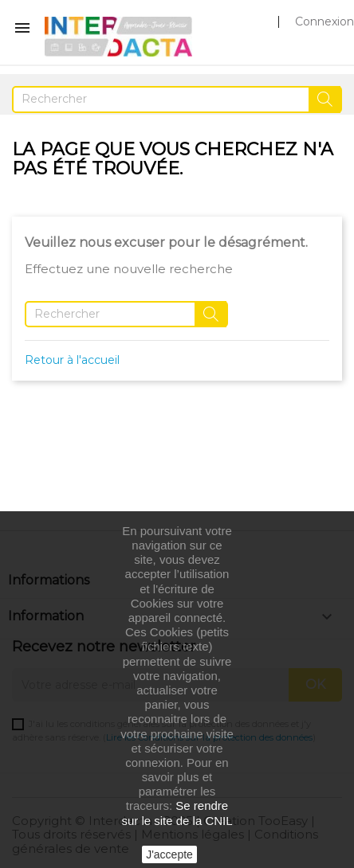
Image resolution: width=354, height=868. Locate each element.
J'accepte (169, 854)
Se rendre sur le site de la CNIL (177, 813)
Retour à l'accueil (72, 360)
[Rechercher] (177, 100)
